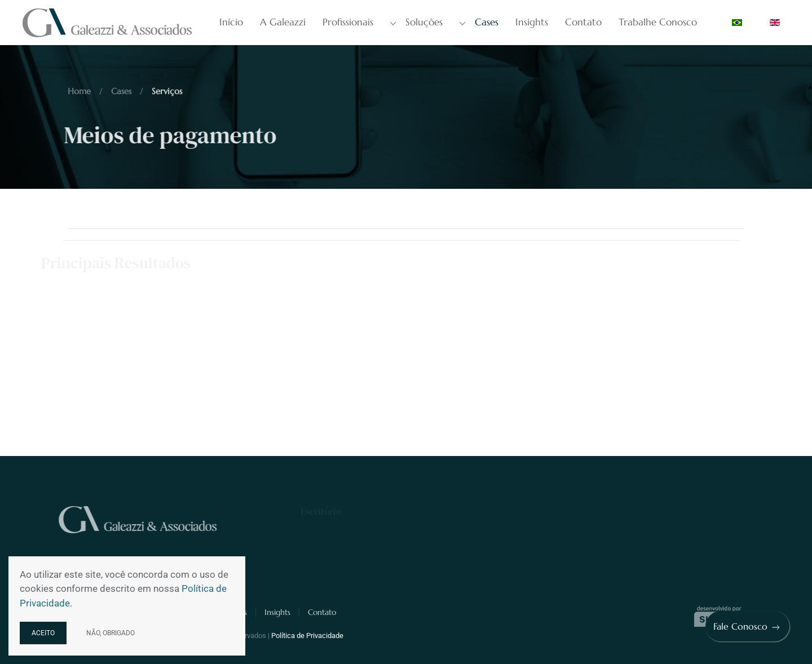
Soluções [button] (416, 23)
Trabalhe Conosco (658, 22)
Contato (583, 22)
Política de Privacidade (307, 636)
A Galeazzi (283, 22)
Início (231, 22)
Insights (532, 22)
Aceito (43, 633)
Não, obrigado (111, 633)
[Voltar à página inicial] (109, 23)
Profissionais (348, 22)
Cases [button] (479, 23)
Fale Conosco (747, 627)
